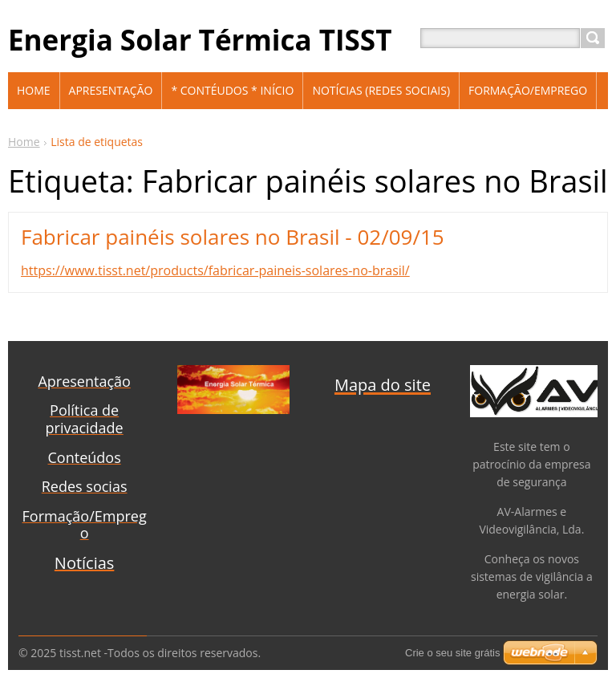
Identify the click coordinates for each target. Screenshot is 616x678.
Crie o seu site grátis (453, 653)
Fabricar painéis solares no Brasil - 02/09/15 (233, 237)
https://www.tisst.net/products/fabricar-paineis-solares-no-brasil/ (215, 270)
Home (24, 142)
